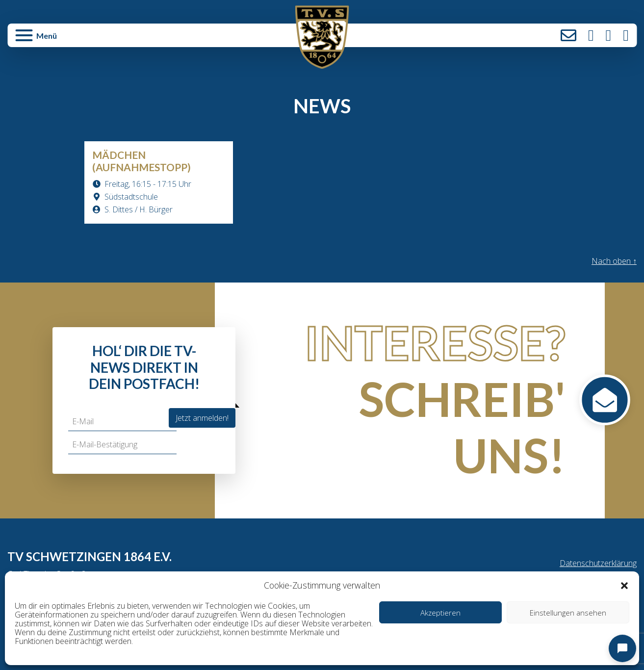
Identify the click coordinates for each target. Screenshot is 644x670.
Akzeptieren (440, 613)
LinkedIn (626, 35)
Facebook (609, 35)
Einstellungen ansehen (568, 613)
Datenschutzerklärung (598, 563)
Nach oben (614, 261)
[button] (624, 585)
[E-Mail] (122, 422)
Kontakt (568, 35)
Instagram (591, 35)
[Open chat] (622, 648)
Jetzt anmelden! (202, 418)
